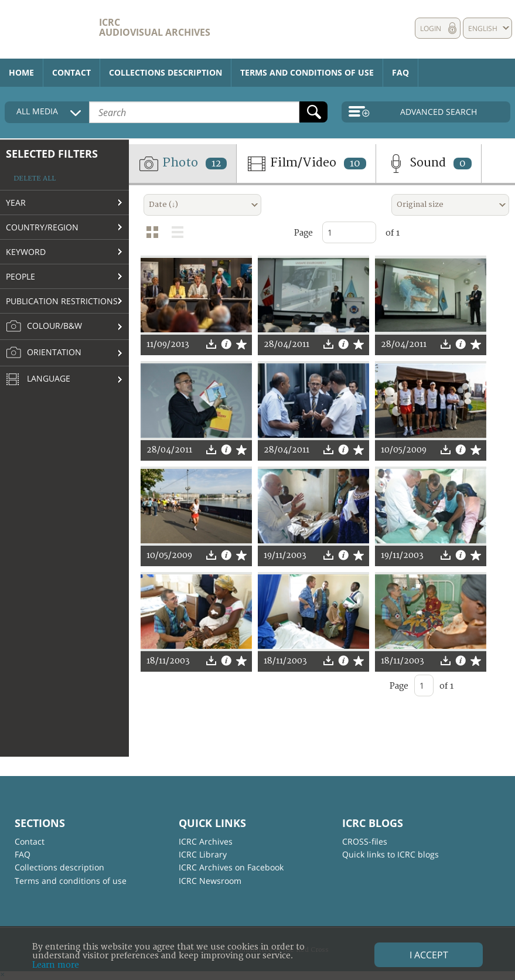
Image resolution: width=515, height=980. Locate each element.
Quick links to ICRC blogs (390, 854)
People (21, 276)
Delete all (35, 178)
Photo (183, 164)
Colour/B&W (44, 326)
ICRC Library (203, 854)
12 (216, 164)
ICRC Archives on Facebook (231, 867)
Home (21, 72)
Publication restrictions (62, 301)
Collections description (166, 72)
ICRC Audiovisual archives (155, 27)
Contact (71, 72)
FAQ (400, 72)
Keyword (26, 252)
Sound (429, 164)
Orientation (44, 353)
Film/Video (306, 164)
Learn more (56, 965)
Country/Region (42, 227)
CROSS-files (365, 841)
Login (431, 28)
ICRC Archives (206, 841)
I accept (429, 955)
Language (38, 380)
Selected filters (52, 154)
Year (16, 203)
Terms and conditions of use (307, 72)
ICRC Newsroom (210, 881)
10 (355, 164)
